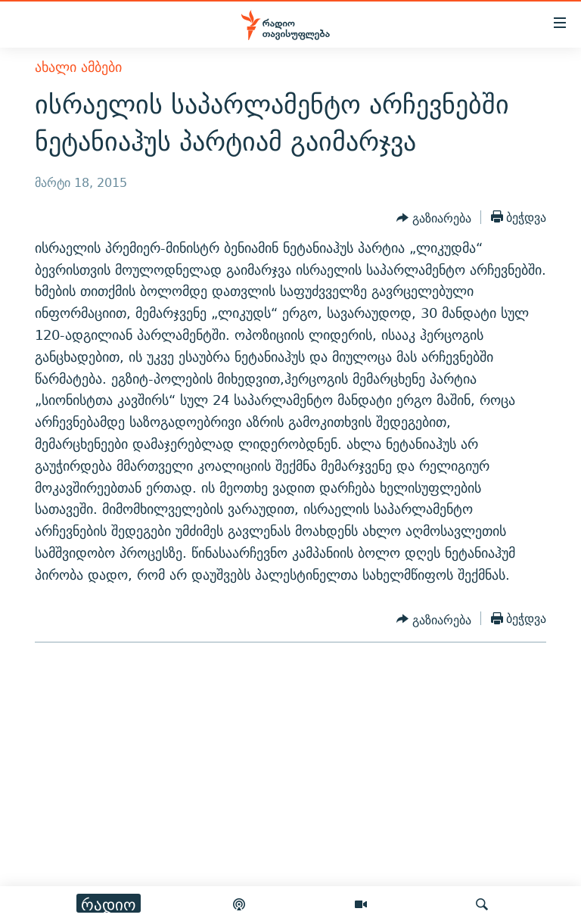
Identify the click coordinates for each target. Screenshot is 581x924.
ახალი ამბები (78, 67)
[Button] (434, 219)
